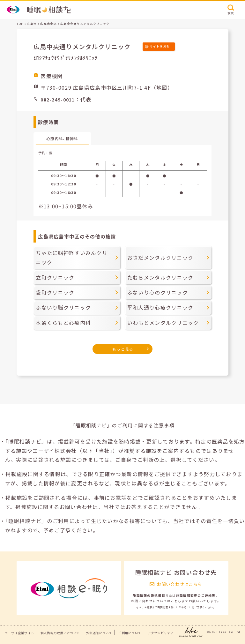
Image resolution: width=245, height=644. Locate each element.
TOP (20, 24)
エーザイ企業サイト (20, 633)
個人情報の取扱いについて (60, 633)
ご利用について (130, 633)
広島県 (32, 24)
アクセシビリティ (161, 633)
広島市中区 (48, 24)
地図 (162, 87)
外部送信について (99, 633)
